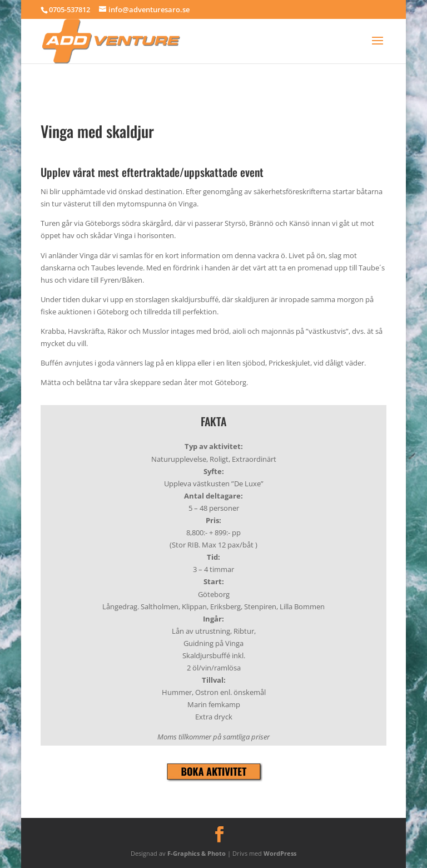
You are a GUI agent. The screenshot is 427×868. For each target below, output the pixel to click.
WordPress (280, 853)
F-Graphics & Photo (197, 853)
